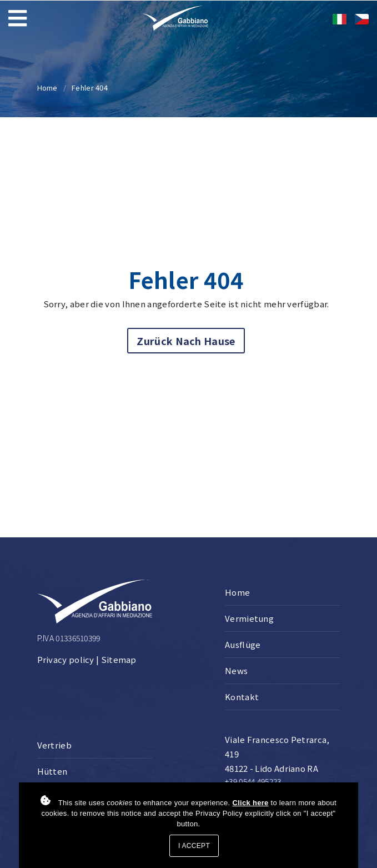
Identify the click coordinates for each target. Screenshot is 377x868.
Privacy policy (66, 659)
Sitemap (119, 659)
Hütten (52, 771)
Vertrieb (54, 745)
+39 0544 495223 (253, 781)
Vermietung (249, 618)
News (236, 670)
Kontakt (242, 697)
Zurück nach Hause (186, 341)
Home (47, 88)
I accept (194, 846)
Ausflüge (243, 644)
